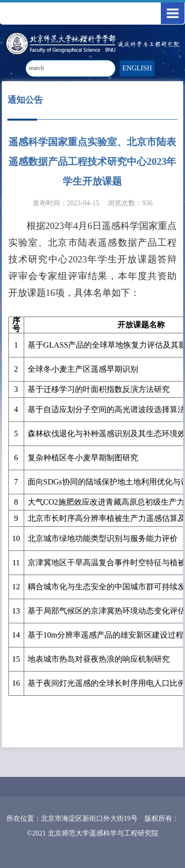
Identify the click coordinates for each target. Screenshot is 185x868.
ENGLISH (137, 68)
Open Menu (173, 13)
